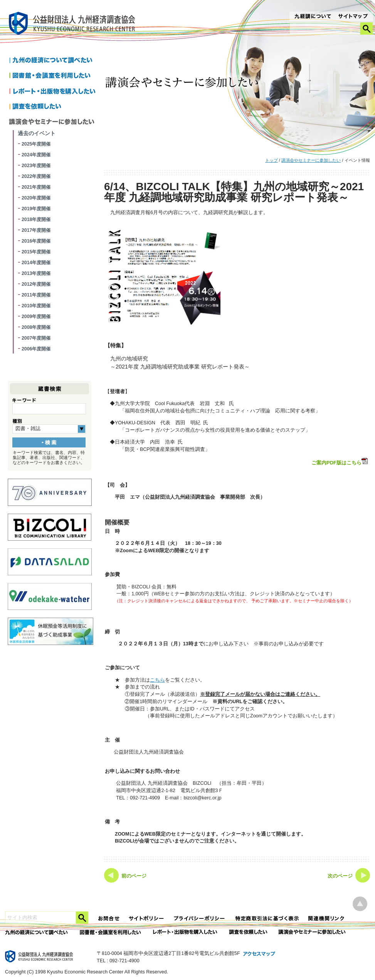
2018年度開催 (36, 219)
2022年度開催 (36, 176)
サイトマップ (353, 17)
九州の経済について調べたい (54, 61)
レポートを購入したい (54, 92)
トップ (272, 160)
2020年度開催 (36, 198)
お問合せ (109, 919)
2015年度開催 (36, 252)
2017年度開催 (36, 230)
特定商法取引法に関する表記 (267, 919)
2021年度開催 (36, 187)
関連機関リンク (326, 919)
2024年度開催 (36, 155)
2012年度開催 (36, 284)
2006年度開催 (36, 349)
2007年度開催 (36, 338)
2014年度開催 (36, 263)
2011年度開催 (36, 295)
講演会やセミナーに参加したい (311, 160)
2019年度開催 (36, 209)
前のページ (134, 876)
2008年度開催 (36, 327)
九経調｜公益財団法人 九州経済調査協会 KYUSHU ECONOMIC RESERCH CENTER (74, 24)
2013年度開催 (36, 273)
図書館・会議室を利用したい (54, 76)
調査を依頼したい (54, 107)
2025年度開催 (36, 144)
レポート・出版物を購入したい (186, 932)
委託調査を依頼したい (248, 932)
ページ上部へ (360, 904)
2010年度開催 (36, 306)
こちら (157, 680)
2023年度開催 (36, 166)
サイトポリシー (147, 919)
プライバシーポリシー (200, 919)
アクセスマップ (259, 954)
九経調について (312, 17)
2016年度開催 (36, 241)
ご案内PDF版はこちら (340, 462)
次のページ (340, 876)
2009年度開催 (36, 317)
